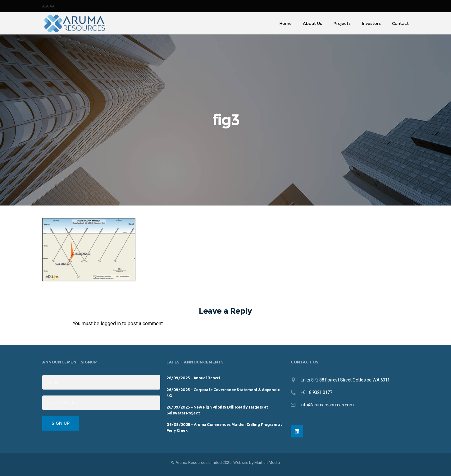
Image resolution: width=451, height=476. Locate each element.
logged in (111, 323)
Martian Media (267, 462)
